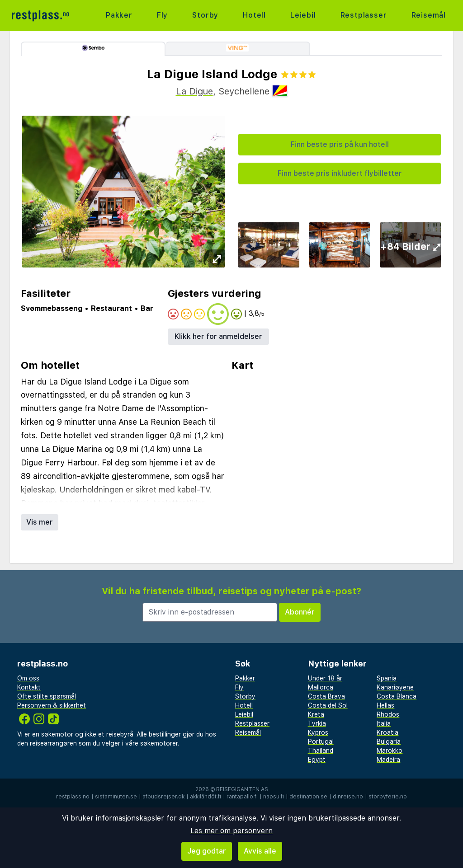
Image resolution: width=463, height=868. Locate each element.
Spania (387, 678)
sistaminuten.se (116, 797)
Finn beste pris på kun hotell (340, 144)
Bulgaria (389, 741)
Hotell (254, 15)
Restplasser (364, 15)
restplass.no (73, 797)
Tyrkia (317, 723)
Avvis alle (260, 851)
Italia (384, 723)
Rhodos (388, 714)
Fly (162, 15)
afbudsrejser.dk (163, 797)
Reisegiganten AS (242, 789)
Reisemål (429, 15)
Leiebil (303, 15)
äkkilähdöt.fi (206, 797)
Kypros (318, 732)
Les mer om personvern (231, 831)
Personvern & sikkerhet (52, 705)
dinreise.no (348, 797)
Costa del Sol (328, 705)
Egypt (317, 760)
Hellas (385, 705)
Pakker (119, 15)
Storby (205, 15)
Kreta (316, 714)
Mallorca (321, 687)
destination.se (308, 797)
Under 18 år (325, 678)
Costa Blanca (397, 696)
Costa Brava (326, 696)
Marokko (390, 751)
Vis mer (40, 522)
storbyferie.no (388, 797)
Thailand (321, 751)
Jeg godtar (207, 851)
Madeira (388, 760)
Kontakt (29, 687)
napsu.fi (274, 797)
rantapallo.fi (242, 797)
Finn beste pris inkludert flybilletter (340, 173)
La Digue (194, 91)
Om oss (28, 678)
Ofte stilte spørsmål (47, 696)
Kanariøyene (395, 687)
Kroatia (387, 732)
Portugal (321, 741)
